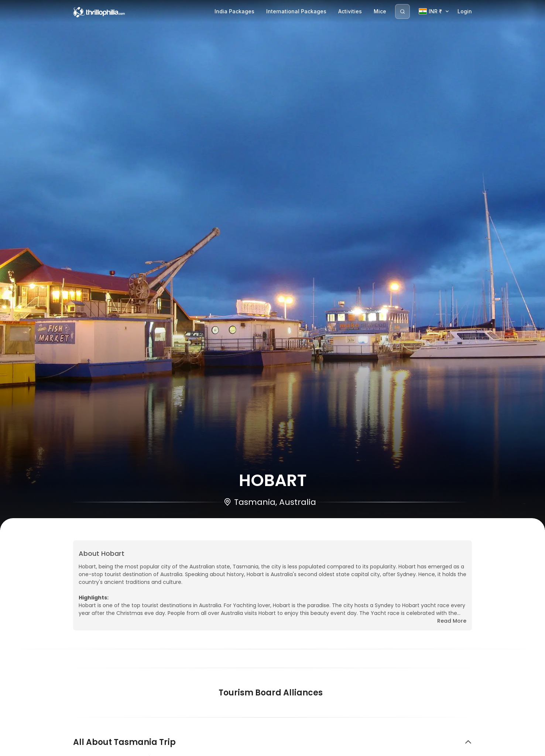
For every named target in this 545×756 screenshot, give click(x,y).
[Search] (402, 11)
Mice (380, 11)
